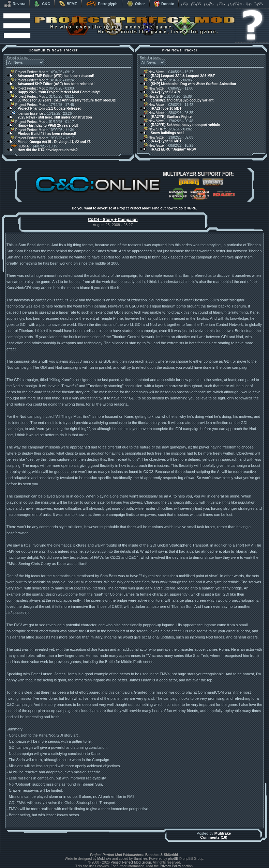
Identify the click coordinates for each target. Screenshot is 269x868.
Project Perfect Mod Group (131, 862)
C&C (42, 4)
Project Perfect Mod (28, 72)
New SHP (154, 80)
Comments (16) (214, 837)
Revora (15, 4)
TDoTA (20, 146)
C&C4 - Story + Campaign (113, 220)
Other (136, 4)
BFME (68, 4)
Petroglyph (102, 4)
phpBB (173, 859)
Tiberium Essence (27, 114)
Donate (164, 4)
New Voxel (154, 72)
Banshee (140, 859)
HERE (192, 208)
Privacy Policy (170, 866)
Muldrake (223, 833)
